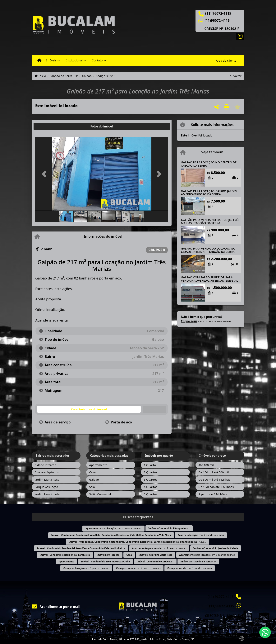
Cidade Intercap (45, 465)
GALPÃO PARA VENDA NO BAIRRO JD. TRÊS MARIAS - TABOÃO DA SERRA (210, 221)
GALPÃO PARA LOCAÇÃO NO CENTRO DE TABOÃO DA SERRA (209, 164)
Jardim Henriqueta (47, 494)
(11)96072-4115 (217, 21)
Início (40, 76)
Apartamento (98, 465)
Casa (92, 472)
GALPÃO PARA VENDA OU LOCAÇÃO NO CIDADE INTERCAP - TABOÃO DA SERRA (208, 250)
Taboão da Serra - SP (64, 76)
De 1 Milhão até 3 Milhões (216, 487)
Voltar (236, 76)
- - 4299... (138, 542)
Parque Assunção (46, 487)
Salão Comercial (100, 494)
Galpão (87, 76)
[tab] (48, 126)
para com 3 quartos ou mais (207, 555)
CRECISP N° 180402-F (222, 29)
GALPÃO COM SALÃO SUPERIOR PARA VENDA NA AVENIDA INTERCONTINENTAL (209, 279)
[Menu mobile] (39, 60)
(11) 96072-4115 (218, 13)
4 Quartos (151, 487)
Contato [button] (97, 60)
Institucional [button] (74, 60)
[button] (45, 174)
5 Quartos (151, 494)
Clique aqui (189, 321)
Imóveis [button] (51, 60)
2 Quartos (151, 472)
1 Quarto (150, 465)
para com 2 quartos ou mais (114, 529)
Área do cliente (226, 60)
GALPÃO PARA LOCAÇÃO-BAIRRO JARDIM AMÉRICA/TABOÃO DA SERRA (209, 193)
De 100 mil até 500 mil (214, 472)
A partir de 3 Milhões (213, 494)
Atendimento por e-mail (56, 607)
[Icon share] (240, 36)
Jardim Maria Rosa (47, 479)
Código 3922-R (106, 76)
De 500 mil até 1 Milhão (214, 479)
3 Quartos (151, 479)
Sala (92, 487)
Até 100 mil (206, 465)
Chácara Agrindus (47, 472)
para (108, 555)
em (155, 555)
